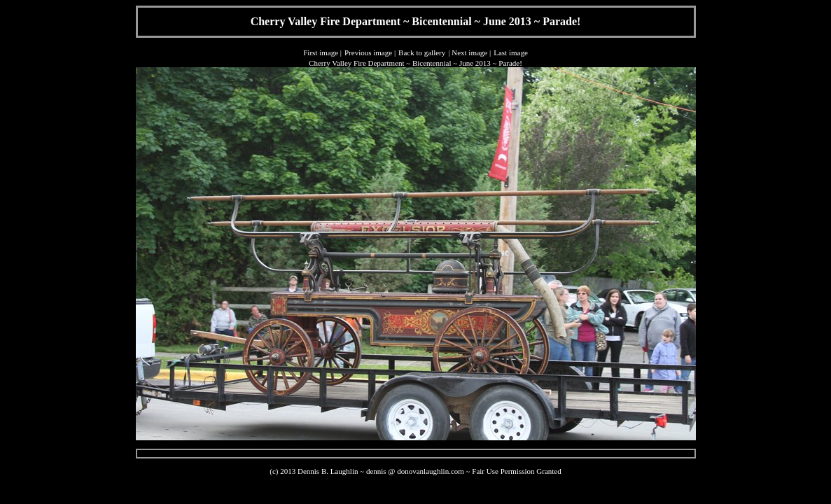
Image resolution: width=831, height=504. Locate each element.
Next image (469, 52)
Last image (511, 52)
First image (321, 52)
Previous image (368, 52)
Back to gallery (422, 52)
